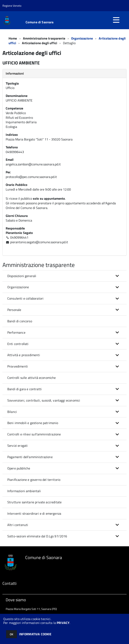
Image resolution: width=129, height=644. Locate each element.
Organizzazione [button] (18, 287)
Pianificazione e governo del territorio (34, 480)
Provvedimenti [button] (18, 366)
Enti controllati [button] (18, 344)
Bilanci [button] (12, 412)
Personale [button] (14, 310)
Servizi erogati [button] (17, 446)
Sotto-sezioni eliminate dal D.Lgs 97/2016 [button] (37, 536)
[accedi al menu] (116, 20)
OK (11, 634)
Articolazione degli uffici (40, 43)
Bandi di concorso (20, 321)
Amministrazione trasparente (44, 38)
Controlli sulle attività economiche (32, 378)
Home (13, 38)
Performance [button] (16, 332)
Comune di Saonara (40, 22)
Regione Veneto (12, 6)
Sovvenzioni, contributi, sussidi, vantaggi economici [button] (44, 400)
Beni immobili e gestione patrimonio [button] (33, 423)
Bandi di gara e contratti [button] (24, 389)
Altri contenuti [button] (18, 525)
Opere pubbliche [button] (19, 468)
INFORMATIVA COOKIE (35, 634)
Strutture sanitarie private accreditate (34, 502)
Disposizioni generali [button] (22, 276)
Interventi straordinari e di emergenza (34, 513)
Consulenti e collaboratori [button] (25, 298)
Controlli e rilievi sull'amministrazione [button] (34, 434)
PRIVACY (63, 623)
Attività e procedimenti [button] (24, 355)
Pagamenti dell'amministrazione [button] (30, 457)
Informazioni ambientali (24, 491)
